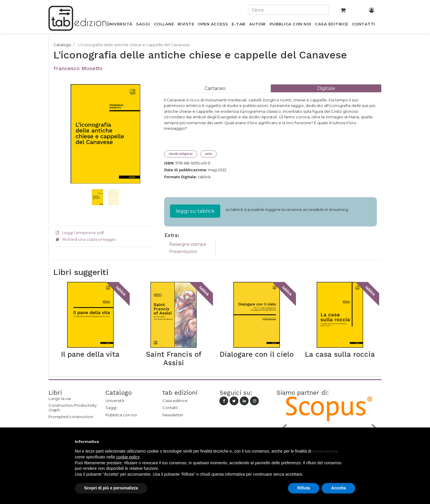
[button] (63, 143)
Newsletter (173, 415)
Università (115, 401)
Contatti (170, 408)
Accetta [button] (338, 488)
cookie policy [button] (128, 457)
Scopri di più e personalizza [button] (111, 488)
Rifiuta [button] (304, 488)
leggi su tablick (195, 211)
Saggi (111, 408)
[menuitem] (120, 25)
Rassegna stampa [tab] (188, 244)
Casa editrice (175, 401)
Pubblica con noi (121, 415)
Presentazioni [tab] (183, 252)
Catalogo (62, 45)
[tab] (215, 88)
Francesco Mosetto (78, 68)
